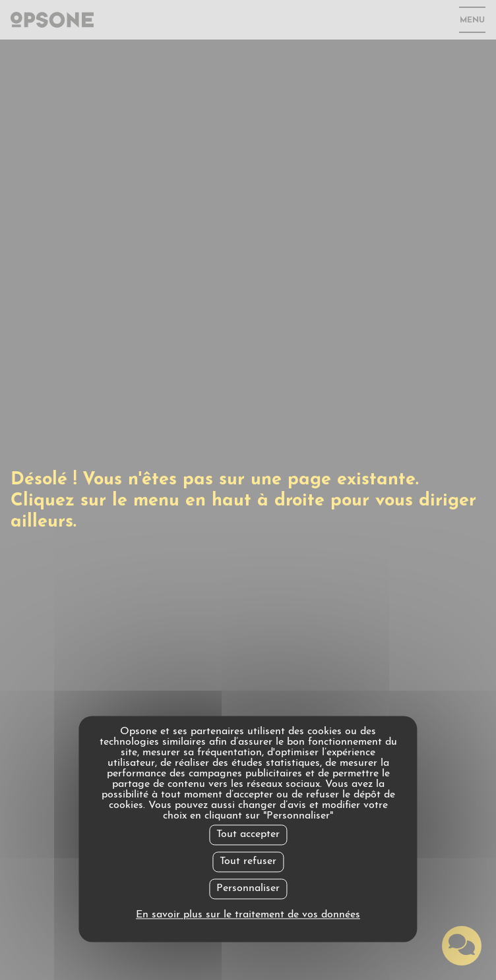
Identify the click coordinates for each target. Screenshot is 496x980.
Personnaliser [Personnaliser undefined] (248, 888)
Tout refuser (248, 861)
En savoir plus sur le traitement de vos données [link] (248, 915)
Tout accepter (248, 834)
